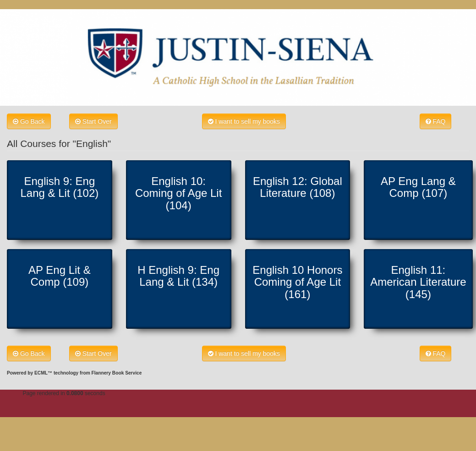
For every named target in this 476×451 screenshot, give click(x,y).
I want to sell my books (244, 121)
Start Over (93, 121)
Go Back (29, 121)
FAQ (436, 121)
